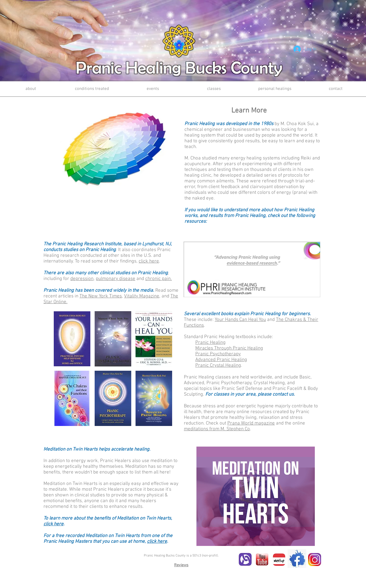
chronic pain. (159, 279)
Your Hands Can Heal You (240, 320)
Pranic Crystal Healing (218, 366)
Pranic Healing (210, 343)
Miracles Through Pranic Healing (229, 348)
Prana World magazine (251, 423)
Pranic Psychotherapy (218, 354)
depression (82, 279)
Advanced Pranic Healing (221, 360)
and (121, 279)
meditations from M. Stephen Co (217, 429)
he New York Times (102, 296)
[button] (72, 339)
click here (149, 261)
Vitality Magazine (142, 296)
